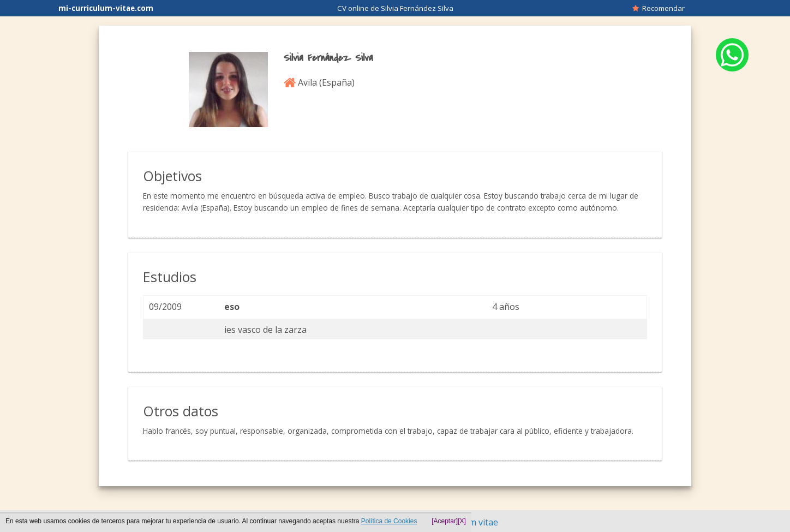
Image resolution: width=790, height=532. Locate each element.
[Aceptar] (445, 521)
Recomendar (659, 8)
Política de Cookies (389, 521)
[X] (462, 521)
